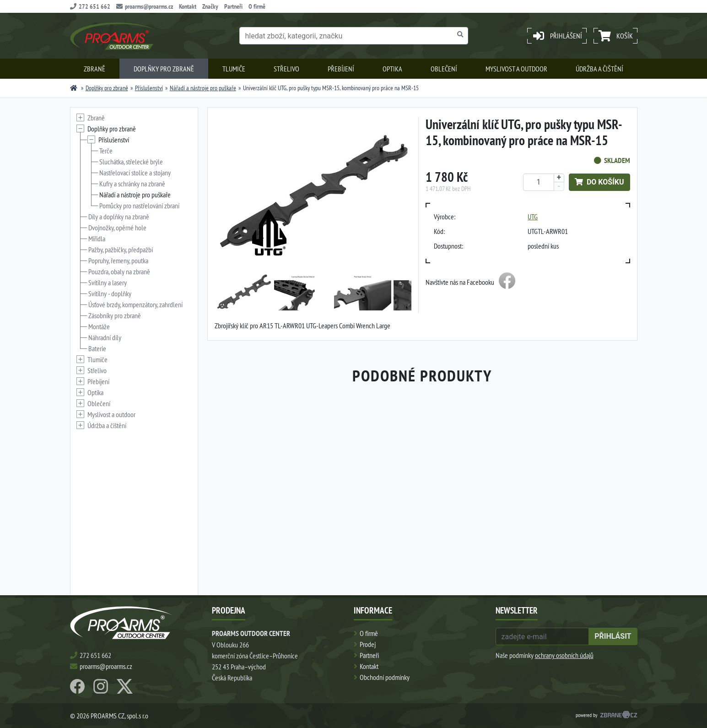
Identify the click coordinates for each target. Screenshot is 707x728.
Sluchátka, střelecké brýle (131, 162)
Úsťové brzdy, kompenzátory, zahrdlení (135, 304)
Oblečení (444, 69)
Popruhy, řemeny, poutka (118, 261)
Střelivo (286, 69)
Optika (392, 69)
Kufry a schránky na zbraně (132, 184)
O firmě (257, 6)
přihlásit (613, 636)
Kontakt (188, 6)
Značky (210, 6)
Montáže (99, 326)
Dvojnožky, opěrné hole (117, 228)
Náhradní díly (105, 337)
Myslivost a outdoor (516, 69)
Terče (106, 151)
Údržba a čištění (599, 69)
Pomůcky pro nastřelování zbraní (139, 206)
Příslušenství (149, 88)
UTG (533, 217)
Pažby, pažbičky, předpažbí (121, 250)
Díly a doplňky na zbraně (119, 217)
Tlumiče (234, 69)
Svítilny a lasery (108, 283)
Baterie (97, 348)
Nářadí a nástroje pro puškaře (203, 88)
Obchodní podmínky (385, 677)
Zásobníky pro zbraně (115, 315)
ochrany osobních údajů (564, 655)
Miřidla (97, 239)
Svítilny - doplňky (110, 293)
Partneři (233, 6)
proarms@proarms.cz (145, 6)
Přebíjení (341, 69)
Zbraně (94, 69)
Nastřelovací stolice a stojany (135, 173)
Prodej (368, 644)
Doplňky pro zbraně (164, 69)
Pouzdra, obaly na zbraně (119, 272)
